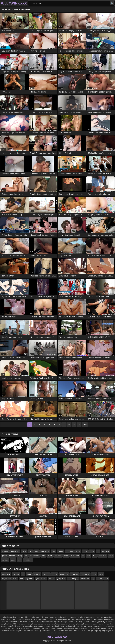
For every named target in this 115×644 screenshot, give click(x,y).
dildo (95, 556)
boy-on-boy (6, 578)
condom (5, 560)
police (4, 556)
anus (111, 556)
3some (78, 551)
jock (21, 578)
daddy (29, 574)
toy (93, 578)
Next (85, 424)
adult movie (35, 556)
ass (83, 556)
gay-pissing (61, 578)
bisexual (37, 574)
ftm (37, 551)
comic (66, 556)
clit (98, 551)
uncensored (64, 574)
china (24, 551)
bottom (12, 556)
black (101, 574)
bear (54, 551)
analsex (52, 578)
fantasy (54, 574)
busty (13, 560)
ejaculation (75, 556)
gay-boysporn (41, 578)
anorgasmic (45, 551)
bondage (69, 551)
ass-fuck (16, 574)
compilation (85, 578)
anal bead (103, 556)
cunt (19, 560)
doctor (99, 578)
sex (23, 574)
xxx (26, 556)
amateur (58, 556)
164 (74, 424)
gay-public (29, 578)
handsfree (106, 551)
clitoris (50, 556)
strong (20, 556)
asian (31, 551)
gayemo (46, 574)
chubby (61, 551)
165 (79, 424)
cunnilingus (28, 560)
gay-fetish (75, 574)
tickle (85, 551)
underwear (6, 574)
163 (69, 424)
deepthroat (85, 574)
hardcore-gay (73, 578)
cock (43, 556)
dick (88, 556)
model (92, 551)
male (106, 578)
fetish (94, 574)
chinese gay (15, 551)
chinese (5, 551)
